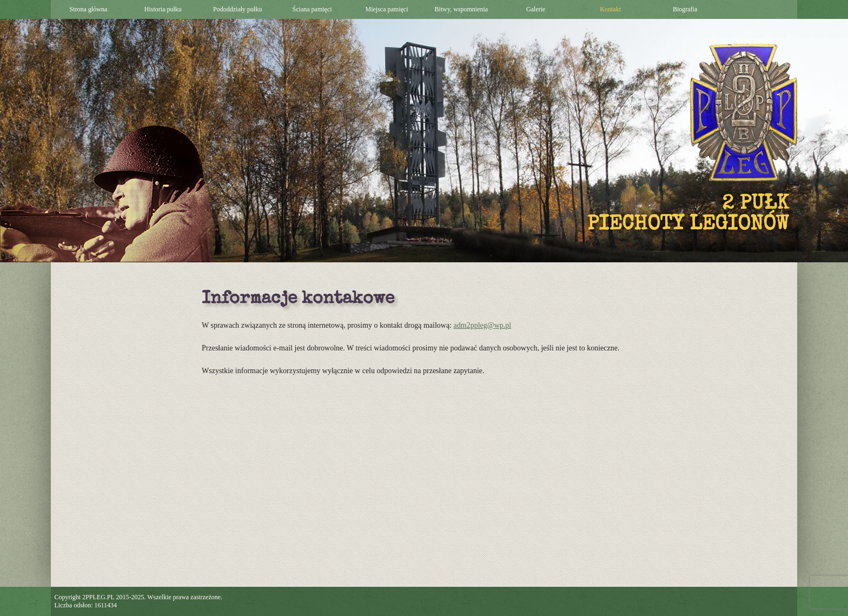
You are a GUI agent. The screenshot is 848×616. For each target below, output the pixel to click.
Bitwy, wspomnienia (462, 9)
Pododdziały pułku (237, 9)
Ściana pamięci (312, 9)
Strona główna (89, 9)
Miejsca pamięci (387, 9)
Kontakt (610, 9)
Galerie (536, 9)
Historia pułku (163, 9)
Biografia (685, 9)
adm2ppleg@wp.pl (483, 325)
